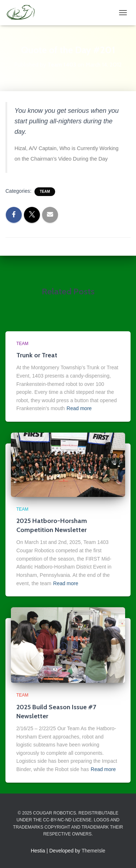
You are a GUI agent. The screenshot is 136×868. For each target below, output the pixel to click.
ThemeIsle (93, 851)
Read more (79, 408)
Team (45, 192)
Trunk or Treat (37, 355)
